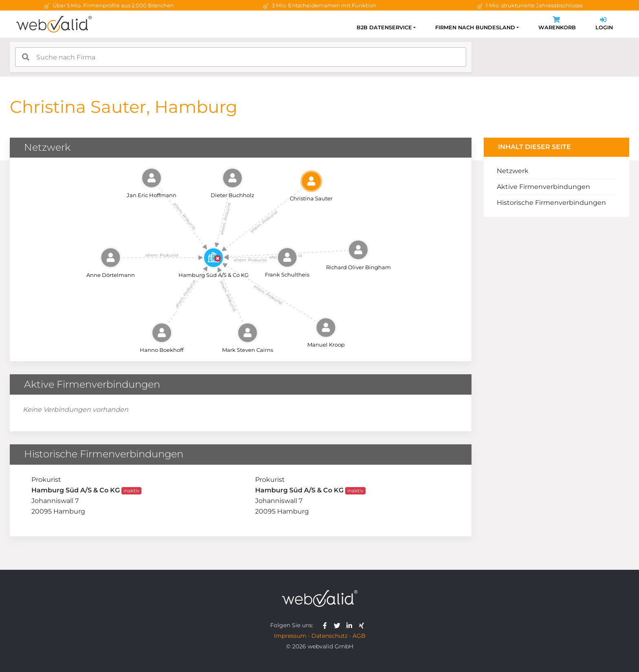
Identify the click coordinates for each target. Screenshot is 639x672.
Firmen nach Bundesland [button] (475, 27)
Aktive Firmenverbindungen (543, 187)
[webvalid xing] (362, 625)
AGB (359, 636)
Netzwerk (513, 171)
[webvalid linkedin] (351, 625)
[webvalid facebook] (327, 625)
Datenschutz (329, 636)
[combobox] (241, 57)
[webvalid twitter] (339, 625)
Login (604, 24)
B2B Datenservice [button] (384, 27)
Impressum (290, 636)
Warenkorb (557, 24)
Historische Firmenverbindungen (551, 203)
